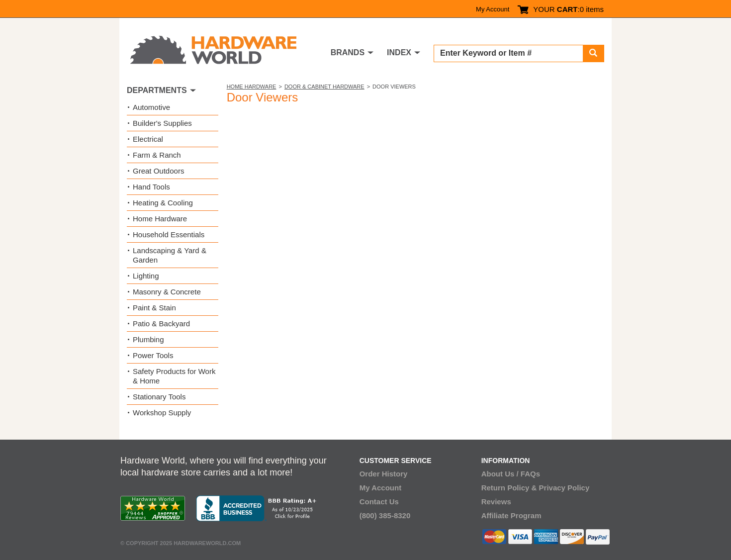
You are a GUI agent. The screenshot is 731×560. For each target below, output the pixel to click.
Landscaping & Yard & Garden (170, 255)
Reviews (496, 502)
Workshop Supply (162, 413)
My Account (493, 9)
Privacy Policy (564, 488)
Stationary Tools (159, 397)
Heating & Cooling (163, 203)
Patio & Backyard (161, 324)
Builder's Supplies (162, 123)
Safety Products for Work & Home (174, 376)
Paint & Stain (154, 308)
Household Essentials (169, 234)
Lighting (146, 276)
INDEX (399, 52)
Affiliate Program (511, 515)
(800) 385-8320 (385, 515)
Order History (384, 474)
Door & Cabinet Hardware (324, 87)
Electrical (148, 139)
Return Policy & (509, 488)
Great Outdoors (158, 171)
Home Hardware (252, 87)
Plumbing (148, 339)
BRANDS (348, 52)
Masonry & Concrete (167, 292)
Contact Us (379, 502)
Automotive (151, 107)
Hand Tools (151, 187)
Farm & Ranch (157, 155)
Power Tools (153, 355)
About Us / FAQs (511, 474)
